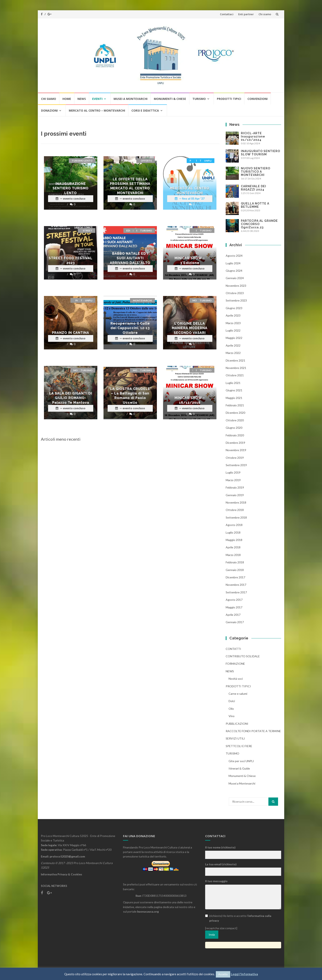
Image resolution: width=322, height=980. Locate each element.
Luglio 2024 (233, 263)
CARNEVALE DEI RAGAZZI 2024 (254, 188)
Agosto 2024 (234, 256)
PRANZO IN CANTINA (71, 333)
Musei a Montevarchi (131, 99)
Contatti (233, 649)
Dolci (232, 701)
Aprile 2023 (233, 315)
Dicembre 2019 (235, 443)
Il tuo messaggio (216, 881)
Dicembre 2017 (235, 577)
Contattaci (227, 14)
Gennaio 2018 (235, 570)
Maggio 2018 (234, 540)
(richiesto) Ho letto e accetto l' (238, 918)
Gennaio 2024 (235, 278)
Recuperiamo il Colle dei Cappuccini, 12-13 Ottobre (130, 328)
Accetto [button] (223, 974)
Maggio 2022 (234, 338)
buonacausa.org (148, 911)
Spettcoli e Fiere (239, 746)
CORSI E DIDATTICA (145, 110)
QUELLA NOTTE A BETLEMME (255, 205)
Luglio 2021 (233, 383)
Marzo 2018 (233, 555)
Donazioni (49, 110)
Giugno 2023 (234, 308)
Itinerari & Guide (239, 768)
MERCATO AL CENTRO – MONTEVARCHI (97, 110)
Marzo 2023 (233, 323)
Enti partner (246, 14)
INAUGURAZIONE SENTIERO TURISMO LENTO (71, 188)
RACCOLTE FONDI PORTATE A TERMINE (253, 731)
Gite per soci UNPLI (241, 761)
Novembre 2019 (236, 450)
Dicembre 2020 (235, 413)
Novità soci (236, 679)
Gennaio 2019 (235, 495)
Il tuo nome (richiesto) (220, 847)
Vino (232, 716)
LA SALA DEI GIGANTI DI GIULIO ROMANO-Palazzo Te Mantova (71, 398)
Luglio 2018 (233, 532)
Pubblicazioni (237, 724)
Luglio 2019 (233, 472)
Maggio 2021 (234, 398)
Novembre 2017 (236, 585)
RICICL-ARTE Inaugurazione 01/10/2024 (253, 136)
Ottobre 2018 (235, 510)
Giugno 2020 (234, 428)
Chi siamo (265, 14)
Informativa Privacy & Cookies (62, 874)
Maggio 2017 (234, 607)
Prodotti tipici (229, 99)
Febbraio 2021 (235, 405)
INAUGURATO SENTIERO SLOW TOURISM (260, 153)
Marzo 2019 (233, 480)
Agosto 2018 (234, 525)
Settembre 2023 (236, 300)
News (82, 99)
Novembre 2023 (236, 286)
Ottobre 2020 (235, 420)
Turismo (199, 99)
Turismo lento (82, 161)
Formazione (235, 664)
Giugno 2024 (234, 271)
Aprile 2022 (233, 345)
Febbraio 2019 (235, 487)
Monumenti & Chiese (170, 99)
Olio (231, 709)
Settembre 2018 (236, 517)
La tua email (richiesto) (221, 864)
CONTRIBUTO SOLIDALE (243, 656)
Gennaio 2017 (235, 622)
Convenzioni (258, 99)
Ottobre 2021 (235, 375)
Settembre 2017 (236, 592)
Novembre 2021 (236, 368)
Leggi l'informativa (244, 974)
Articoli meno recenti (61, 439)
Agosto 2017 (234, 600)
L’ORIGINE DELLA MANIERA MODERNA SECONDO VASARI (190, 328)
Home (67, 99)
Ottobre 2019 (235, 458)
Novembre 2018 (236, 502)
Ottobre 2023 (235, 293)
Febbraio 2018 (235, 562)
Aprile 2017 (233, 615)
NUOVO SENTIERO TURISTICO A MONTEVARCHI (256, 172)
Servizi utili (235, 738)
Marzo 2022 (233, 353)
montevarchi (142, 300)
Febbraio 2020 (235, 435)
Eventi (97, 99)
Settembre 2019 (236, 465)
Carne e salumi (238, 694)
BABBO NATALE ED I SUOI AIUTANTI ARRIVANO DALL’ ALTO (130, 258)
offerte (146, 161)
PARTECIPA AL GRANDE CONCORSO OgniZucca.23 (259, 224)
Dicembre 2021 (235, 360)
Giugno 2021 (234, 390)
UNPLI (208, 161)
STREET (88, 231)
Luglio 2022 (233, 330)
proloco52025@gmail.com (67, 856)
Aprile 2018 (233, 547)
